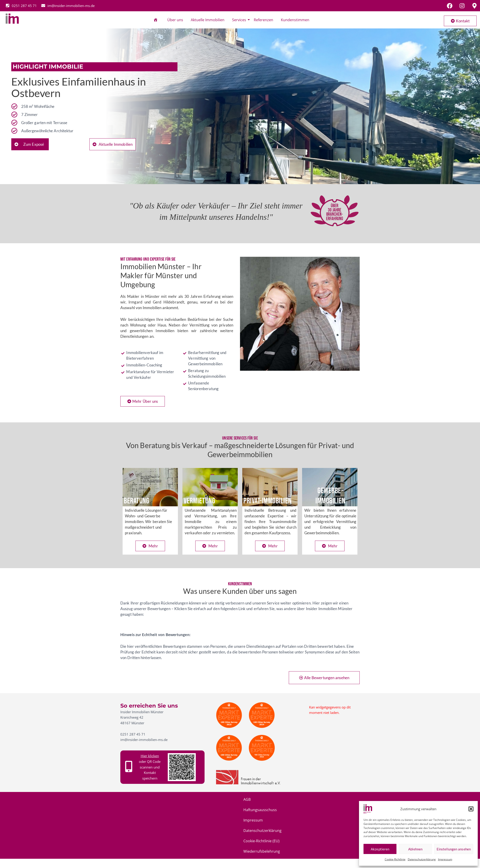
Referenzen (263, 20)
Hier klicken (150, 756)
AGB (141, 799)
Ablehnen (415, 849)
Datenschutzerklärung (422, 859)
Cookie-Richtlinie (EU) (281, 799)
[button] (471, 809)
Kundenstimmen (295, 20)
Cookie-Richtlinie (395, 859)
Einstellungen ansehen (454, 849)
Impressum (445, 859)
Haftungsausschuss (168, 799)
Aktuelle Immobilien (208, 20)
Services (240, 20)
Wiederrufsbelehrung (324, 799)
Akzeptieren (380, 849)
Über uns (175, 20)
